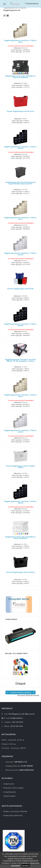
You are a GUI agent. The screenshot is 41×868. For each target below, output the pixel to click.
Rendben (26, 866)
